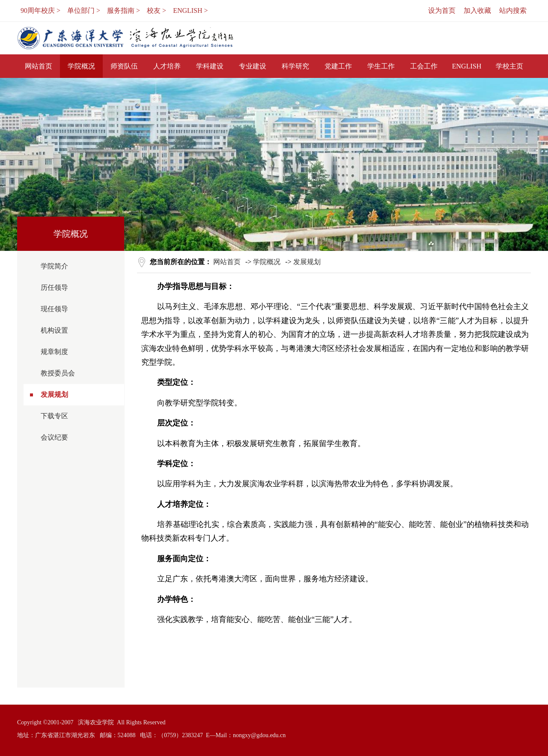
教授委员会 (58, 373)
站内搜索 (513, 10)
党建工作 (338, 66)
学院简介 (54, 266)
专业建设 (253, 66)
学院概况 (81, 66)
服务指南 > (124, 10)
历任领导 (54, 287)
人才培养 (167, 66)
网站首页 (39, 66)
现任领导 (54, 309)
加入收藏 (477, 10)
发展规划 (54, 394)
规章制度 (54, 352)
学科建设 (210, 66)
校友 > (156, 10)
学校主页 (509, 66)
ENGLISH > (190, 10)
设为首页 (442, 10)
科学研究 (295, 66)
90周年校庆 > (40, 10)
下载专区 (54, 416)
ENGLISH (467, 66)
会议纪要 (54, 437)
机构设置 (54, 330)
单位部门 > (84, 10)
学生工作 (381, 66)
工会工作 (424, 66)
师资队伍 (124, 66)
